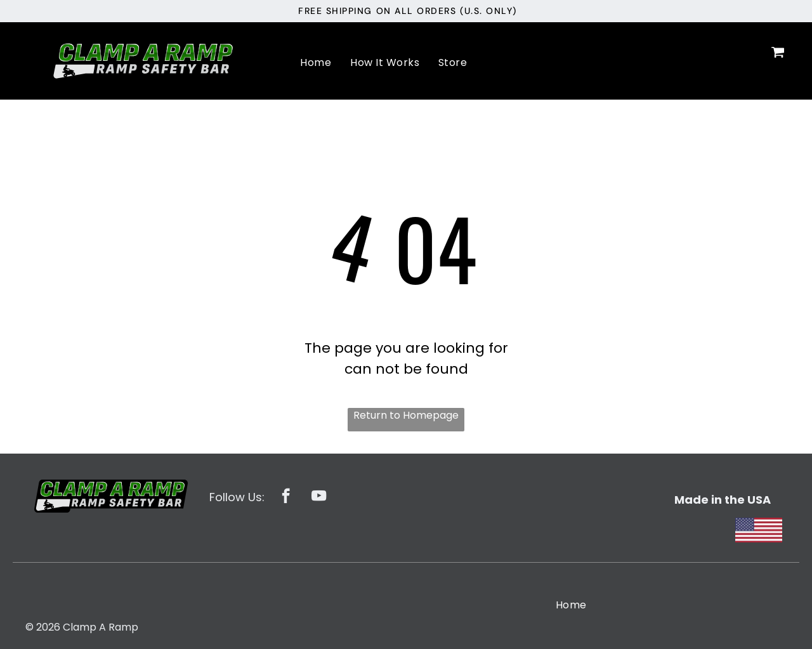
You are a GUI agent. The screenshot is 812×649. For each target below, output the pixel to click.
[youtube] (319, 497)
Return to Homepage (406, 415)
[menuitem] (316, 62)
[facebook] (286, 497)
